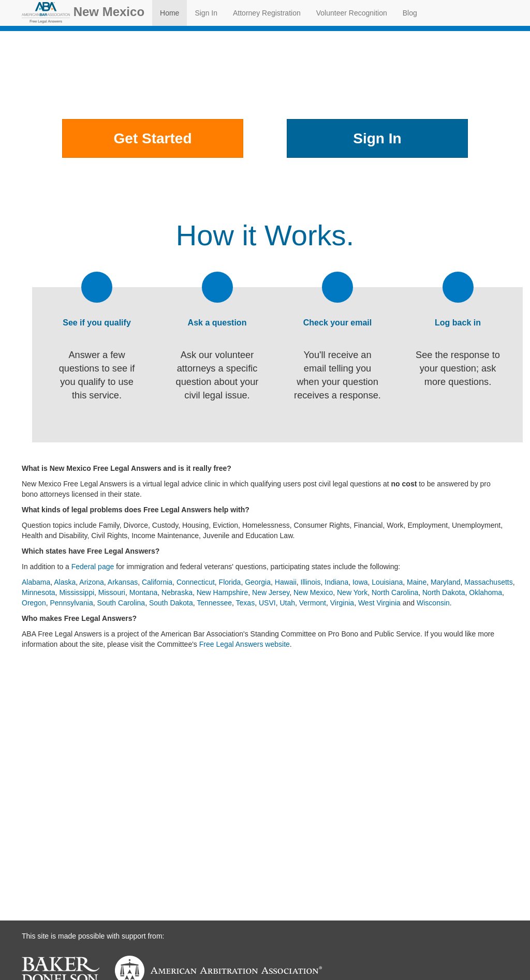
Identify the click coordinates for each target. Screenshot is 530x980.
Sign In (206, 13)
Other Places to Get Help (265, 176)
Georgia (258, 582)
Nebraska (177, 592)
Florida (230, 582)
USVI (267, 603)
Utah (287, 603)
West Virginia (379, 603)
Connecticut (196, 582)
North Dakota (444, 592)
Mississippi (77, 592)
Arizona (91, 582)
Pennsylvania (71, 603)
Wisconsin (433, 603)
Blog (410, 13)
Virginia (342, 603)
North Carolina (395, 592)
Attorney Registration (267, 13)
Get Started (153, 138)
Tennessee (214, 603)
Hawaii (286, 582)
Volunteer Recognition (352, 13)
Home (170, 13)
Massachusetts (488, 582)
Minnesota (39, 592)
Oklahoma (485, 592)
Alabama (36, 582)
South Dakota (171, 603)
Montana (143, 592)
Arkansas (123, 582)
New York (352, 592)
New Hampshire (223, 592)
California (157, 582)
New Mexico (83, 13)
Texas (246, 603)
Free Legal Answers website (245, 644)
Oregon (34, 603)
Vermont (313, 603)
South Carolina (121, 603)
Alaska (65, 582)
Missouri (112, 592)
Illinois (311, 582)
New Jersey (271, 592)
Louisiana (387, 582)
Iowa (360, 582)
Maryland (446, 582)
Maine (417, 582)
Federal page (93, 567)
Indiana (336, 582)
